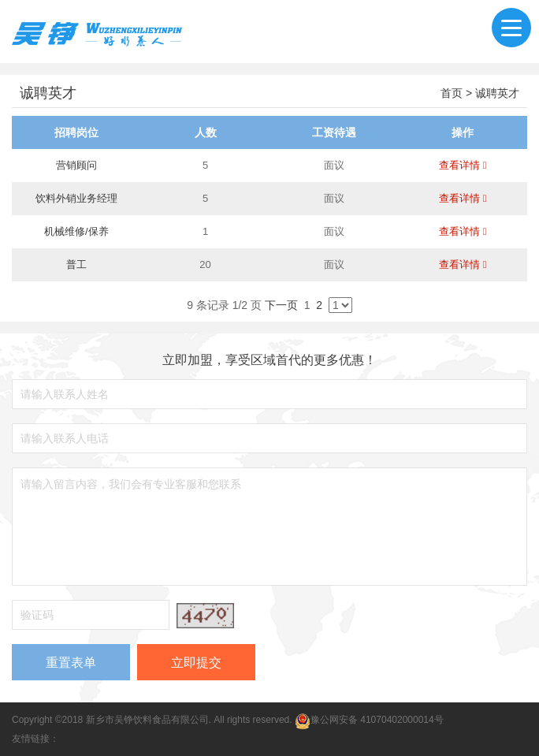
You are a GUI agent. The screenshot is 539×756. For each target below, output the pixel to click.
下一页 (281, 305)
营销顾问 (76, 165)
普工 (76, 264)
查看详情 (463, 165)
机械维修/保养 (76, 231)
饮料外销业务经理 (76, 198)
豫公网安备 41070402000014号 (369, 720)
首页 (452, 93)
